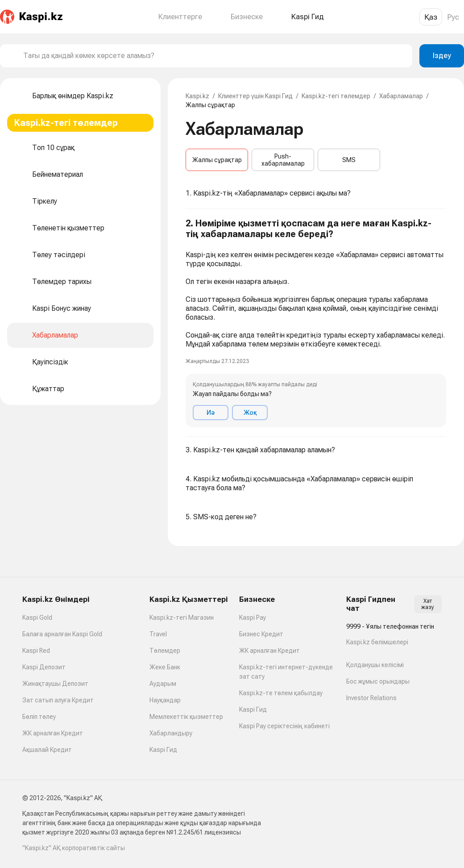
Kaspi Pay (253, 618)
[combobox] (214, 56)
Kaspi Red (36, 651)
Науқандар (165, 700)
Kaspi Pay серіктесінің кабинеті (284, 726)
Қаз (431, 17)
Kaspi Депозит (44, 667)
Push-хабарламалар (283, 160)
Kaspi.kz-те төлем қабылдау (281, 693)
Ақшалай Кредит (47, 750)
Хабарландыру (171, 733)
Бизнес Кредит (261, 634)
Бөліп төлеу (39, 717)
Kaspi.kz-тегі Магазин (182, 618)
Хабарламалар (401, 96)
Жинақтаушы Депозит (55, 684)
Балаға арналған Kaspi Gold (62, 634)
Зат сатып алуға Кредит (58, 700)
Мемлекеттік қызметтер (186, 717)
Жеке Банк (165, 667)
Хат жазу (428, 604)
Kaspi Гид (163, 750)
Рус (453, 17)
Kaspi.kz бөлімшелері (377, 642)
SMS (349, 160)
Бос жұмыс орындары (378, 681)
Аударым (163, 684)
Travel (158, 634)
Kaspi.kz (197, 96)
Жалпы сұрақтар (217, 160)
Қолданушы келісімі (375, 665)
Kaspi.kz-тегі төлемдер (336, 96)
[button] (316, 323)
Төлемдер (165, 651)
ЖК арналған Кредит (53, 733)
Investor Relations (371, 698)
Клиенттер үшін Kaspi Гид (255, 96)
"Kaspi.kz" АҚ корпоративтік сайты (74, 848)
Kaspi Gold (37, 618)
